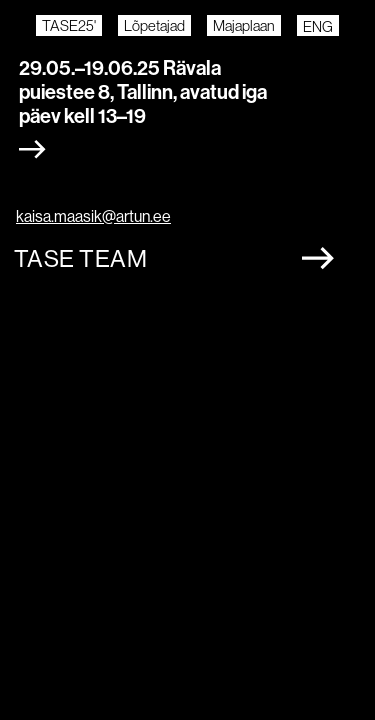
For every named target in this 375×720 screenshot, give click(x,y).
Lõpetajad (154, 25)
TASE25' (69, 25)
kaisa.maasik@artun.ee (93, 216)
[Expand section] (32, 149)
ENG (318, 26)
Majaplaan (244, 25)
